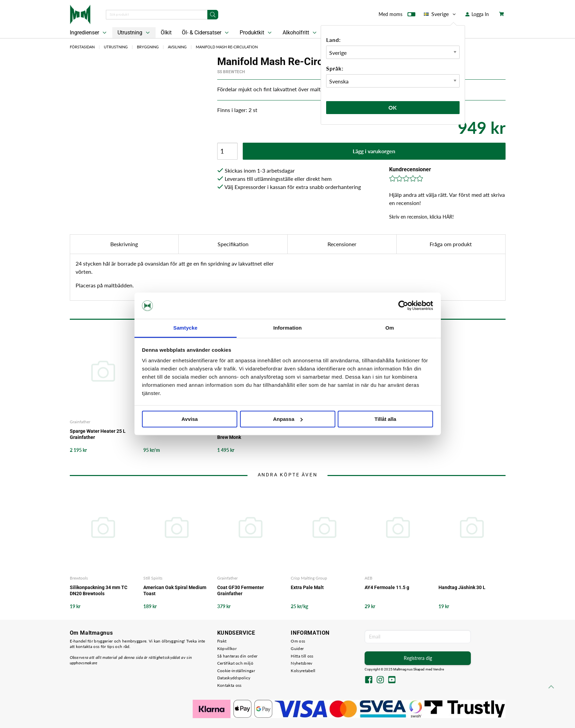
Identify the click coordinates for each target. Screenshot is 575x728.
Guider (297, 648)
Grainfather (80, 422)
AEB (369, 578)
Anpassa (288, 419)
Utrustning (134, 33)
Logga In (477, 14)
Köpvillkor (227, 648)
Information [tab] (288, 328)
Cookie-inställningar (236, 671)
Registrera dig (418, 658)
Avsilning (177, 47)
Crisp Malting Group (309, 578)
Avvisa (190, 419)
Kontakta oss (229, 685)
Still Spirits (153, 578)
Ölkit (166, 33)
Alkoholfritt (300, 33)
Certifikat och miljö (235, 663)
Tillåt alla (385, 419)
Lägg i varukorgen (374, 151)
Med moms (397, 16)
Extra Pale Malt (307, 587)
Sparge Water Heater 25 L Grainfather (98, 434)
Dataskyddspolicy (234, 678)
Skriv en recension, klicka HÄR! (421, 217)
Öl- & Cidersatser (206, 33)
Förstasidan (82, 47)
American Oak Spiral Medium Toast (175, 590)
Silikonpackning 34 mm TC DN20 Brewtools (99, 590)
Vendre (438, 669)
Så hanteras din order (237, 656)
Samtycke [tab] (185, 328)
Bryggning (148, 47)
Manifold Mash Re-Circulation (227, 47)
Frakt (222, 641)
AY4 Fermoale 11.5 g (387, 587)
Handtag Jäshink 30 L (462, 587)
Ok (393, 107)
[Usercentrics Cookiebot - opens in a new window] (403, 306)
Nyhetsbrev (301, 663)
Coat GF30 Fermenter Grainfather (241, 590)
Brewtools (79, 578)
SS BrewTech (231, 72)
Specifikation (233, 244)
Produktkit (256, 33)
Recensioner (342, 244)
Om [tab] (390, 328)
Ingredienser (89, 33)
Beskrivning (124, 244)
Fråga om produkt (451, 244)
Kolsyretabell (303, 671)
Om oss (298, 641)
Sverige (440, 14)
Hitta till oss (302, 656)
